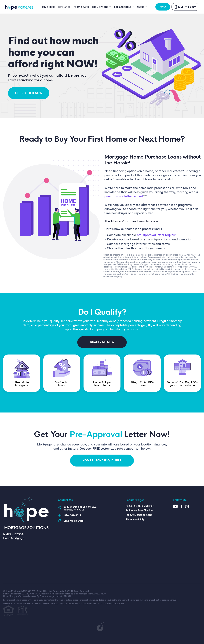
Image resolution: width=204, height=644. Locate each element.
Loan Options (100, 7)
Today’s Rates (81, 7)
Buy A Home (48, 7)
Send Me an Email (74, 521)
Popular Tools (123, 7)
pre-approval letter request (124, 196)
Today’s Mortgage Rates (139, 515)
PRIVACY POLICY (59, 604)
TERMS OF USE (42, 604)
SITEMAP (7, 604)
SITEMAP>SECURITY (23, 604)
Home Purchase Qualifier (139, 506)
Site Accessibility (135, 519)
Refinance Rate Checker (139, 510)
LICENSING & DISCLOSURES (83, 604)
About (141, 7)
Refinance (64, 7)
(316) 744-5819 (187, 7)
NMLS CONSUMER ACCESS (111, 604)
